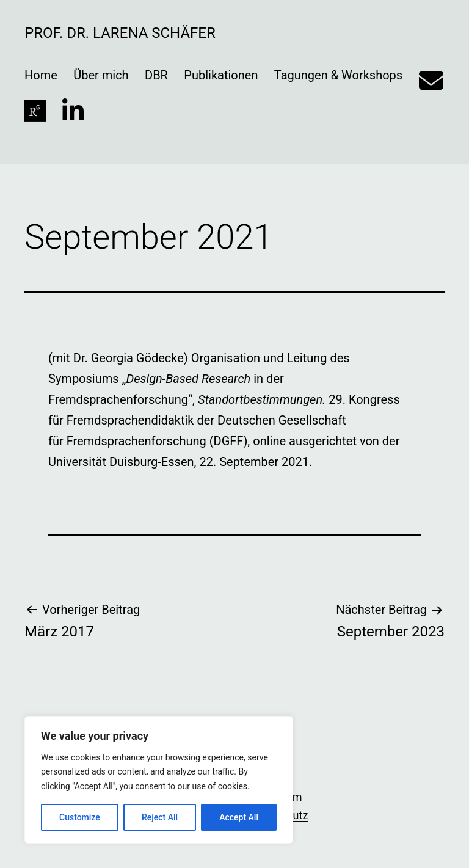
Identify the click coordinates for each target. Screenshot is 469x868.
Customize (80, 817)
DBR (156, 75)
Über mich (101, 75)
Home (41, 75)
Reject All (160, 817)
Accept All (239, 817)
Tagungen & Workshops (338, 75)
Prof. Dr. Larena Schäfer (120, 33)
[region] (159, 780)
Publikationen (221, 75)
